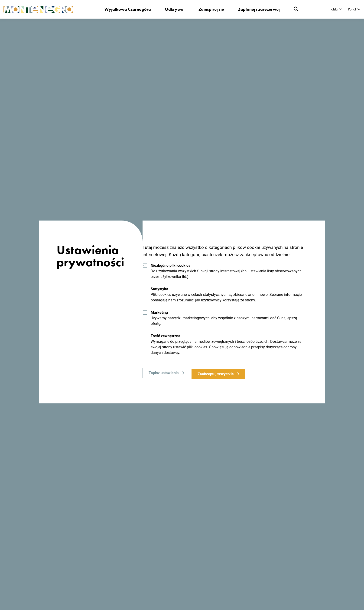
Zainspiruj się (211, 9)
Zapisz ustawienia (164, 374)
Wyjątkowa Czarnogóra (128, 9)
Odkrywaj (175, 9)
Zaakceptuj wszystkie (218, 374)
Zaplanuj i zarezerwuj (259, 9)
